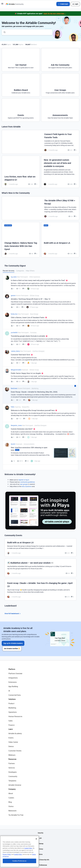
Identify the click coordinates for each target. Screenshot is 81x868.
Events (11, 738)
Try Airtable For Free (16, 815)
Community (13, 776)
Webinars (12, 755)
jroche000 (14, 332)
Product (11, 703)
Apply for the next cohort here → (55, 13)
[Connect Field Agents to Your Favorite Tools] (40, 142)
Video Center (13, 742)
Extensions (13, 682)
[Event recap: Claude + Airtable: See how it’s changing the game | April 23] (40, 590)
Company (12, 789)
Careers (11, 798)
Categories (20, 271)
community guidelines (27, 482)
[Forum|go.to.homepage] (15, 4)
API (40, 838)
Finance (11, 725)
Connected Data (15, 695)
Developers (13, 772)
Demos (11, 746)
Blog (10, 802)
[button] (2, 4)
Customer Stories (15, 750)
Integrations (13, 678)
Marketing (12, 708)
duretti (13, 444)
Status (11, 806)
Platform (12, 669)
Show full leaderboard (13, 614)
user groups (24, 484)
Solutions (12, 699)
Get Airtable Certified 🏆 (12, 648)
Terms (40, 854)
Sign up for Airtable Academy (13, 643)
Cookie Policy (28, 861)
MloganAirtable (16, 370)
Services (12, 768)
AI (9, 691)
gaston (13, 295)
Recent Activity (9, 271)
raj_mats (14, 277)
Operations (13, 712)
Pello (13, 407)
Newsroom (12, 810)
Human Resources (15, 716)
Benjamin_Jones (16, 425)
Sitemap (41, 843)
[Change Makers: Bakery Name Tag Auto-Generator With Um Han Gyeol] (21, 240)
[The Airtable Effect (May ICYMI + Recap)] (40, 208)
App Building (13, 686)
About (11, 793)
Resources (12, 759)
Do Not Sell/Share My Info (41, 859)
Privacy (41, 849)
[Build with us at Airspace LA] (60, 240)
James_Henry (15, 351)
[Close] (36, 852)
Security (40, 833)
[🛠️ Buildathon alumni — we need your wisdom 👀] (40, 568)
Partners (12, 763)
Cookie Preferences (41, 865)
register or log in (24, 480)
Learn (11, 729)
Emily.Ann (14, 314)
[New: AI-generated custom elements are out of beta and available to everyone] (60, 172)
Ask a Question (26, 486)
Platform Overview (15, 673)
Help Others (30, 271)
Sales (10, 721)
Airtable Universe (15, 785)
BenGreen (14, 388)
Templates (12, 780)
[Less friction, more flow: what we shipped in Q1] (21, 172)
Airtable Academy (15, 733)
